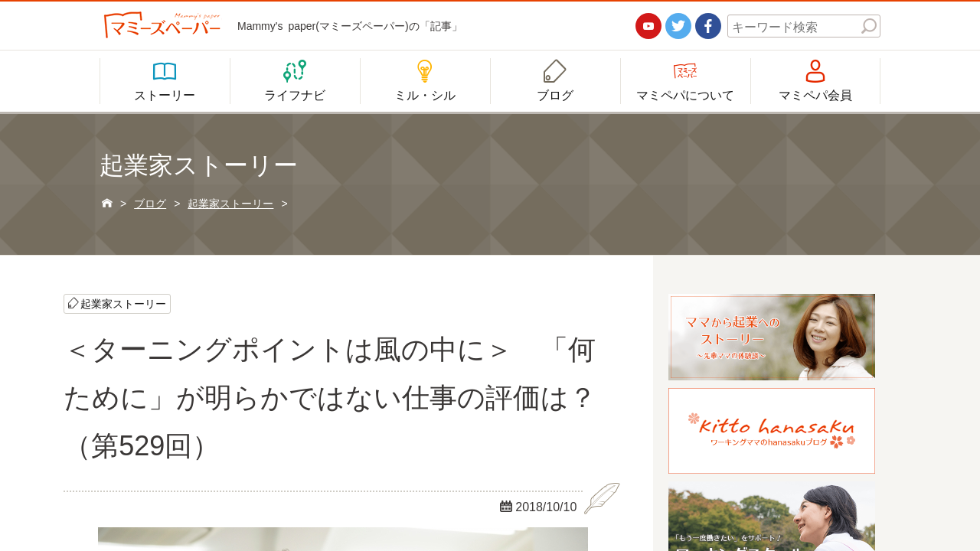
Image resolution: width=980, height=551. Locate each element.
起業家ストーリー (123, 304)
